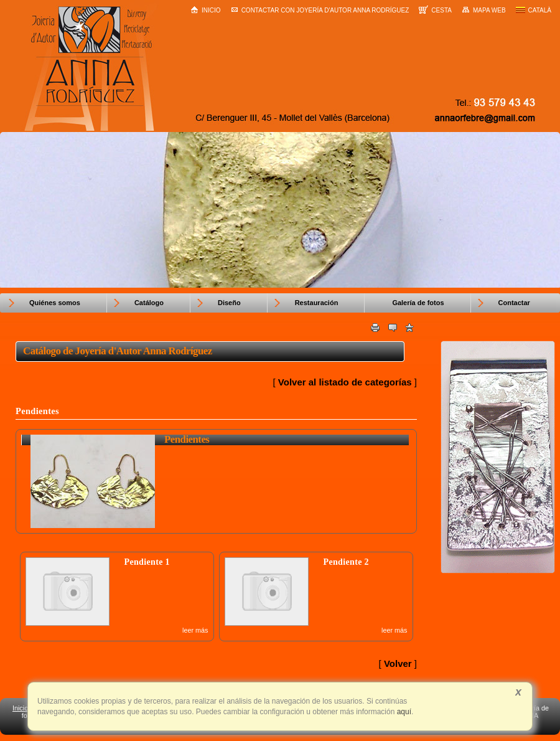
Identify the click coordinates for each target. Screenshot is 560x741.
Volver (398, 663)
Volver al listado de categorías (345, 382)
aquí (403, 712)
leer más (195, 630)
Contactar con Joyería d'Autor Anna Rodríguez (320, 10)
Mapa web (484, 10)
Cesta (435, 10)
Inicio (206, 10)
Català (534, 10)
